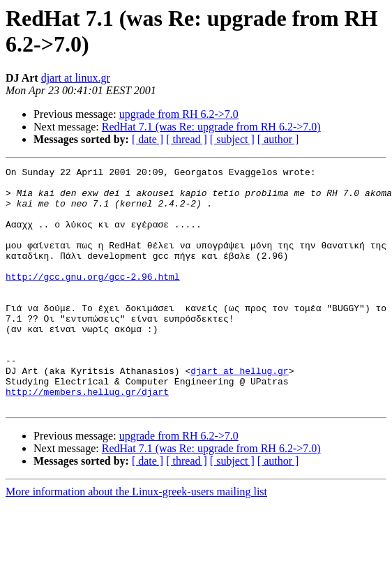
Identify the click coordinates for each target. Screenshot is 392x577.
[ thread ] (187, 139)
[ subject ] (232, 139)
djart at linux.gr (76, 78)
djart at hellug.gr (239, 412)
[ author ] (278, 139)
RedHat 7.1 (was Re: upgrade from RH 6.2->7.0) (211, 127)
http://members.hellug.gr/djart (87, 437)
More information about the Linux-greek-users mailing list (136, 540)
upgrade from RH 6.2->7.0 (179, 114)
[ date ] (148, 139)
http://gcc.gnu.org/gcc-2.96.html (93, 299)
